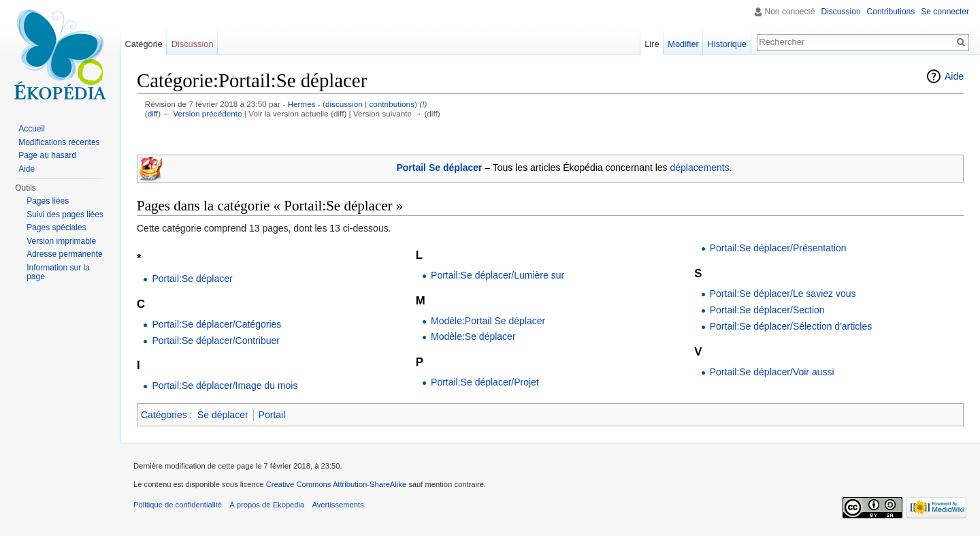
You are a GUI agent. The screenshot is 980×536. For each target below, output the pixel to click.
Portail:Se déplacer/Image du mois (225, 385)
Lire (652, 44)
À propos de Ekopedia (267, 505)
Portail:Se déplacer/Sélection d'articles (791, 326)
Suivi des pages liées (65, 215)
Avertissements (338, 505)
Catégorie (144, 44)
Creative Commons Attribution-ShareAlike (336, 484)
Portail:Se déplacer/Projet (485, 382)
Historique (728, 44)
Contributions (891, 12)
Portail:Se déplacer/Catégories (216, 324)
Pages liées (48, 201)
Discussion (841, 12)
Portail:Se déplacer (192, 279)
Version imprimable (61, 241)
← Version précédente (202, 113)
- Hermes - (301, 104)
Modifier (683, 44)
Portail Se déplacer (439, 168)
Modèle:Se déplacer (473, 336)
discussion (344, 104)
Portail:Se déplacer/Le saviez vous (783, 294)
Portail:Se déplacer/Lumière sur (497, 275)
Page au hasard (47, 155)
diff (153, 113)
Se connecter (945, 12)
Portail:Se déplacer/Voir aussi (772, 372)
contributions (392, 104)
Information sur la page (58, 272)
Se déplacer (223, 415)
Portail (272, 415)
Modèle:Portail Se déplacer (488, 321)
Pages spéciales (56, 227)
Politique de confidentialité (178, 505)
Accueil (32, 129)
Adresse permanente (64, 254)
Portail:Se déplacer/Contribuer (216, 341)
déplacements (700, 168)
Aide (954, 76)
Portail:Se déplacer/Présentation (778, 248)
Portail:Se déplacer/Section (767, 310)
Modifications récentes (59, 142)
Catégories (164, 415)
